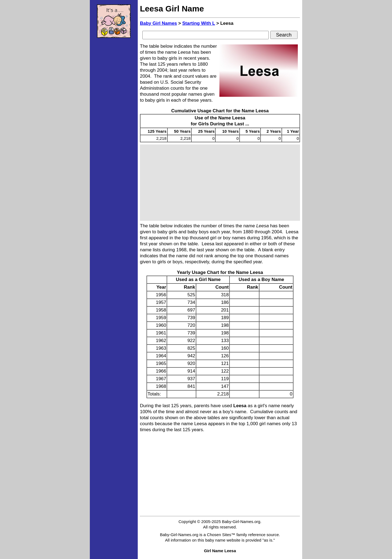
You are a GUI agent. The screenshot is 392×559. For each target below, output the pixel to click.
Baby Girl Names (158, 23)
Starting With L (198, 23)
